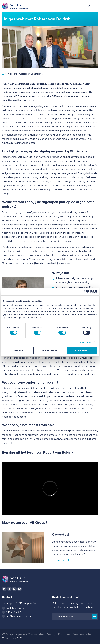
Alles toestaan (82, 350)
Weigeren (18, 350)
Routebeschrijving (16, 608)
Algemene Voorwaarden (30, 634)
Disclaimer (64, 634)
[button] (89, 6)
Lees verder (59, 560)
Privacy (51, 634)
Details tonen (86, 342)
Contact (7, 597)
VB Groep (7, 634)
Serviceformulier (82, 634)
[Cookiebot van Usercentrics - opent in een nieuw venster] (86, 292)
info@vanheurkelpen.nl (19, 616)
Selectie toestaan (50, 350)
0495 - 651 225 (14, 612)
